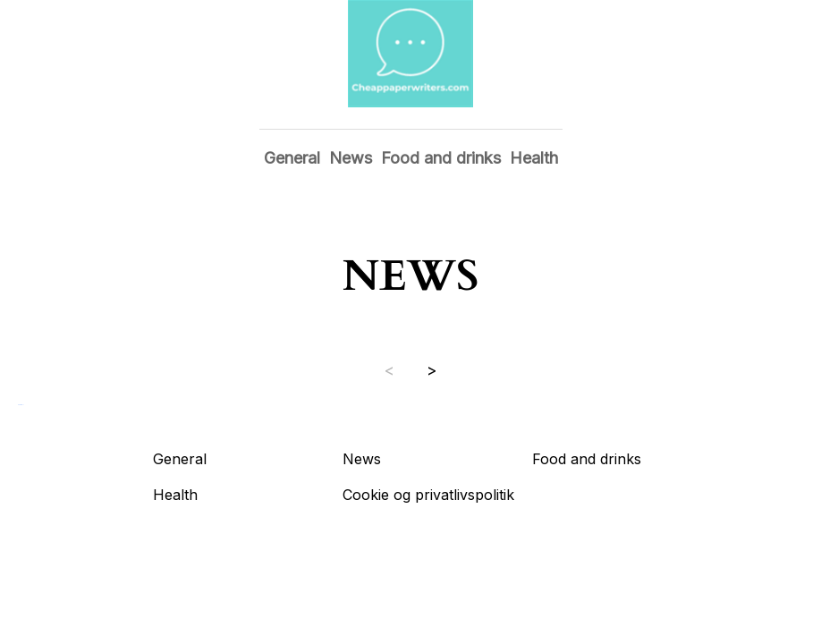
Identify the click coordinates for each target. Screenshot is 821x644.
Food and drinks (441, 158)
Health (534, 158)
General (292, 158)
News (351, 158)
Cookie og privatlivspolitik (428, 495)
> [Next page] (432, 370)
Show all (21, 405)
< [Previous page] (389, 370)
